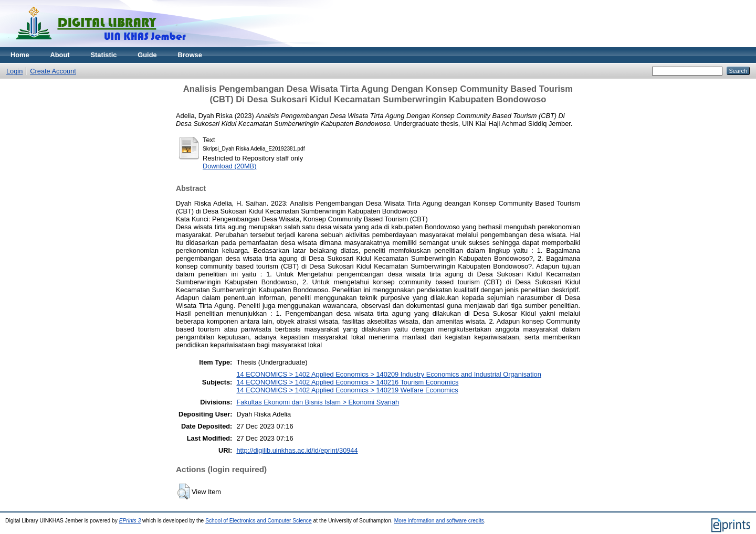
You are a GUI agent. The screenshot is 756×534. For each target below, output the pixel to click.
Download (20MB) (229, 166)
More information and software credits (439, 521)
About (60, 55)
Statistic (104, 55)
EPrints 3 (130, 521)
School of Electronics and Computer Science (259, 521)
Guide (147, 55)
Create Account (53, 71)
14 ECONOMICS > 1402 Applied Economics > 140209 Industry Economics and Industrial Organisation (388, 374)
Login (14, 71)
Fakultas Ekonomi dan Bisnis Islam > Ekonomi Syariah (318, 402)
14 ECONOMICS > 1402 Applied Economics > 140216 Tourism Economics (347, 382)
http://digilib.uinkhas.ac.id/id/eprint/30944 (297, 450)
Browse (190, 55)
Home (20, 55)
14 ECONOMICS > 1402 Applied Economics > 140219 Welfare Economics (347, 390)
